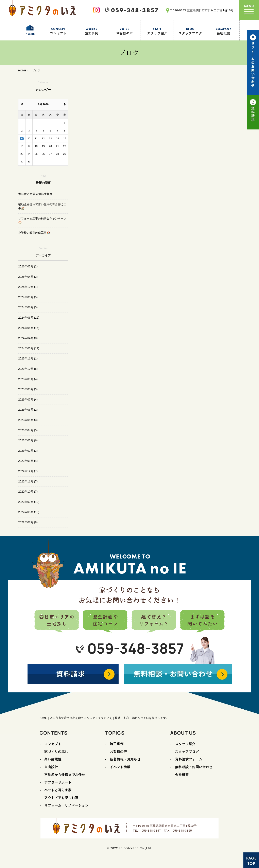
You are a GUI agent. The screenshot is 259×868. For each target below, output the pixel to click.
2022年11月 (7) (28, 481)
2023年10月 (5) (28, 369)
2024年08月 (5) (28, 307)
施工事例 (117, 744)
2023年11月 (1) (28, 358)
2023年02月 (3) (28, 451)
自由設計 (51, 767)
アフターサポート (58, 782)
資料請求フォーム (189, 759)
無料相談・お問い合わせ (194, 767)
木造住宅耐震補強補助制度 (35, 194)
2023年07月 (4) (28, 400)
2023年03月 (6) (28, 440)
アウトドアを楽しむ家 (61, 798)
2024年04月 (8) (28, 338)
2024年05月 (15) (29, 328)
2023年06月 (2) (28, 410)
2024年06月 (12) (29, 318)
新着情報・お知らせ (125, 759)
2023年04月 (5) (28, 430)
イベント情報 (120, 767)
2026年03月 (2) (28, 266)
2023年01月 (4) (28, 461)
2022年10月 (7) (28, 492)
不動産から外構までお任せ (65, 775)
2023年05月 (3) (28, 420)
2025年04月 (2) (28, 277)
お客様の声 (118, 752)
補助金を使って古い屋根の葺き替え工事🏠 (42, 206)
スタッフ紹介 (185, 744)
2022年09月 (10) (29, 502)
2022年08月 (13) (29, 512)
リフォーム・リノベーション (66, 805)
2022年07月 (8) (28, 522)
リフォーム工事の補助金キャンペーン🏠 (42, 220)
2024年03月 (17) (29, 348)
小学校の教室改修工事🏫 (34, 233)
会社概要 (182, 775)
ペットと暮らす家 (58, 790)
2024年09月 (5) (28, 297)
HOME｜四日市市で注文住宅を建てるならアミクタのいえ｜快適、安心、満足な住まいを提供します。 (104, 718)
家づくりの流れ (56, 752)
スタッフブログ (187, 752)
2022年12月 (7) (28, 471)
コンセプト (53, 744)
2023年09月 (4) (28, 379)
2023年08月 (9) (28, 389)
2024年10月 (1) (28, 287)
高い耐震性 (53, 759)
